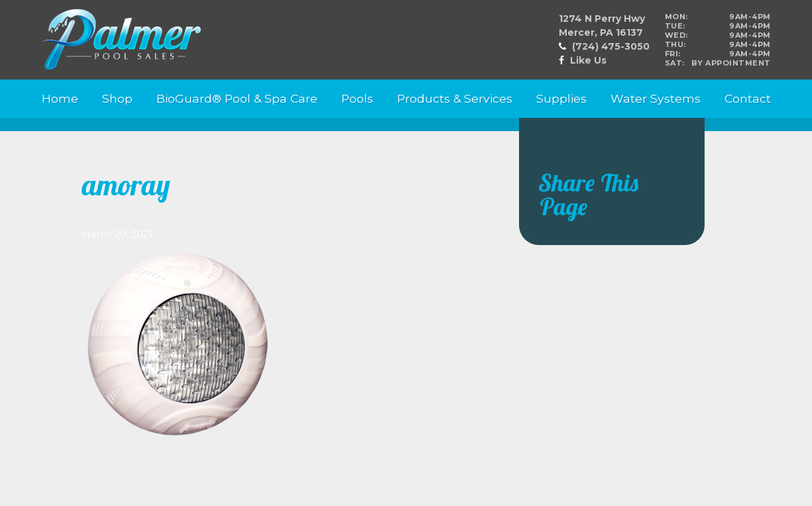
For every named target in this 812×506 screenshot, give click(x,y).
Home (60, 98)
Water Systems (656, 98)
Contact (748, 98)
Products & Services (455, 98)
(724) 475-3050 (611, 46)
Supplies (561, 98)
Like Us (588, 60)
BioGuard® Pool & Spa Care (237, 98)
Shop (117, 98)
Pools (357, 98)
